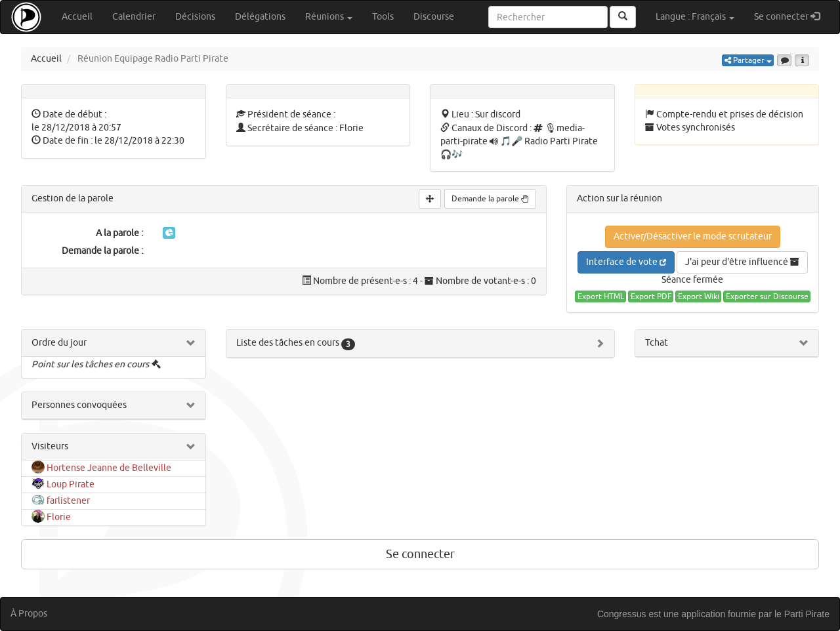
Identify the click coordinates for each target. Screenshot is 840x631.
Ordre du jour (59, 343)
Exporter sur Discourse (767, 296)
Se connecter (792, 16)
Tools (383, 17)
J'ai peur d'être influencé (742, 262)
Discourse (434, 17)
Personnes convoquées (79, 405)
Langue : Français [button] (695, 17)
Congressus (622, 614)
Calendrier (134, 17)
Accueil (77, 17)
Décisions (195, 17)
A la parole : (119, 233)
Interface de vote (626, 262)
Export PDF (651, 296)
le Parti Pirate (802, 614)
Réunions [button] (329, 17)
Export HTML (601, 296)
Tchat (657, 343)
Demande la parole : (102, 251)
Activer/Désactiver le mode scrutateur (693, 236)
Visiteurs (50, 446)
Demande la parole (490, 199)
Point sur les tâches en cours (90, 364)
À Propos (29, 614)
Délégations (260, 17)
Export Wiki (699, 296)
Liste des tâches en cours (296, 343)
